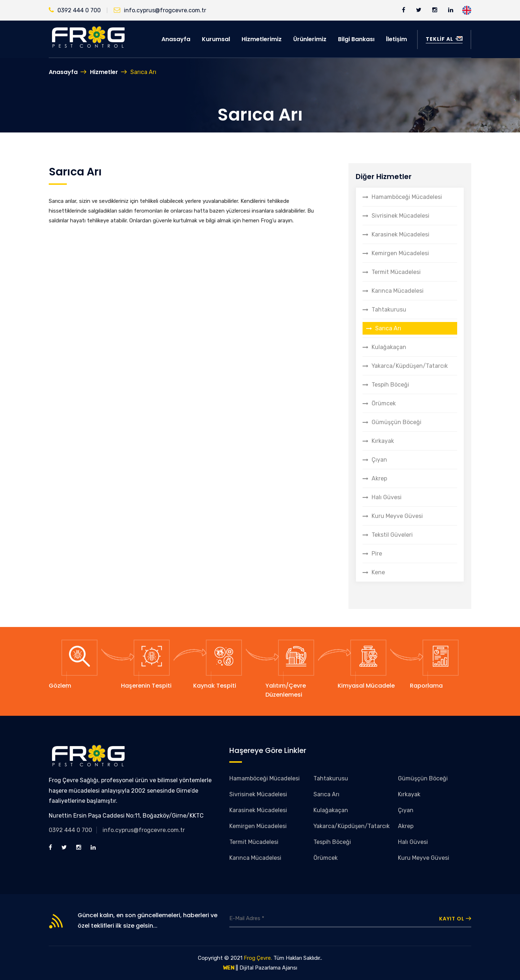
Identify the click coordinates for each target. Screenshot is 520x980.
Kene (378, 572)
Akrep (379, 478)
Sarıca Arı (388, 328)
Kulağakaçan (389, 347)
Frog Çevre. (258, 958)
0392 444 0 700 (75, 10)
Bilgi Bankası (356, 39)
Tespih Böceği (390, 385)
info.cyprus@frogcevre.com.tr (160, 10)
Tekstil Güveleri (392, 535)
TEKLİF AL (444, 39)
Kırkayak (383, 441)
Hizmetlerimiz (262, 39)
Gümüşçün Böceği (396, 422)
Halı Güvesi (387, 497)
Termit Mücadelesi (396, 272)
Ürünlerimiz (310, 39)
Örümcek (384, 403)
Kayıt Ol (455, 919)
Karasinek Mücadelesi (400, 234)
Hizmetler (104, 72)
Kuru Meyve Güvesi (397, 516)
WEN (229, 968)
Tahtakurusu (389, 310)
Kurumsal (216, 39)
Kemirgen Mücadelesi (400, 253)
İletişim (396, 39)
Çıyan (379, 460)
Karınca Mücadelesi (398, 291)
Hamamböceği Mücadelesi (407, 197)
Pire (377, 554)
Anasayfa (176, 39)
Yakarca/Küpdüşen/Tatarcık (410, 366)
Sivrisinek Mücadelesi (400, 216)
